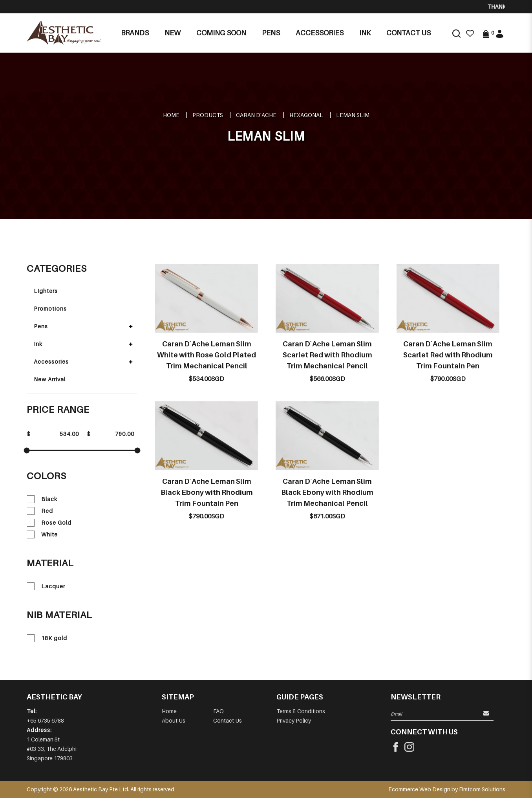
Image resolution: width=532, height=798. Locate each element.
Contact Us (228, 720)
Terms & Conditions (301, 711)
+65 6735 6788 (45, 720)
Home (171, 115)
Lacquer (46, 586)
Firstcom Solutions (482, 789)
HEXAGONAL (306, 115)
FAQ (218, 711)
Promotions (50, 308)
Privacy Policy (294, 720)
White (42, 534)
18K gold (47, 638)
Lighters (46, 291)
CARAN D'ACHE (256, 115)
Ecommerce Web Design (419, 789)
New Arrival (50, 379)
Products (208, 115)
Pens (41, 326)
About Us (174, 720)
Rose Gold (49, 523)
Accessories (51, 361)
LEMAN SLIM (353, 115)
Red (40, 511)
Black (42, 499)
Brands (135, 33)
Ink (38, 344)
